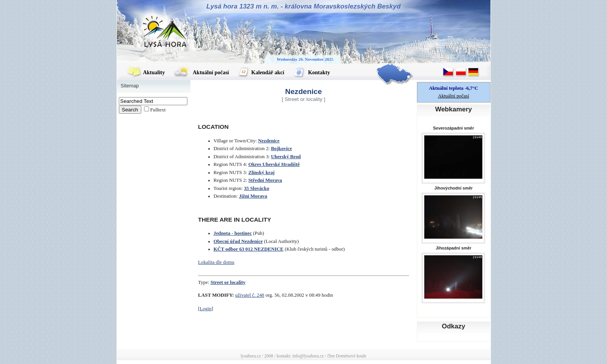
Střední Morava (265, 180)
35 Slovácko (256, 188)
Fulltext (158, 110)
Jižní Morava (253, 196)
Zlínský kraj (261, 173)
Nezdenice (269, 141)
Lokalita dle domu (216, 262)
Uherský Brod (286, 157)
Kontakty (311, 73)
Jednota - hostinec (233, 233)
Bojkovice (281, 149)
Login (206, 309)
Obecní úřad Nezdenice (238, 241)
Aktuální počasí (201, 73)
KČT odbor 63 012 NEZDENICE (249, 249)
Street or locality (228, 282)
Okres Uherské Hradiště (274, 164)
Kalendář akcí (261, 73)
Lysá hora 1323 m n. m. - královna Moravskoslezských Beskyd (303, 6)
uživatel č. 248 (250, 295)
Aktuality (146, 73)
